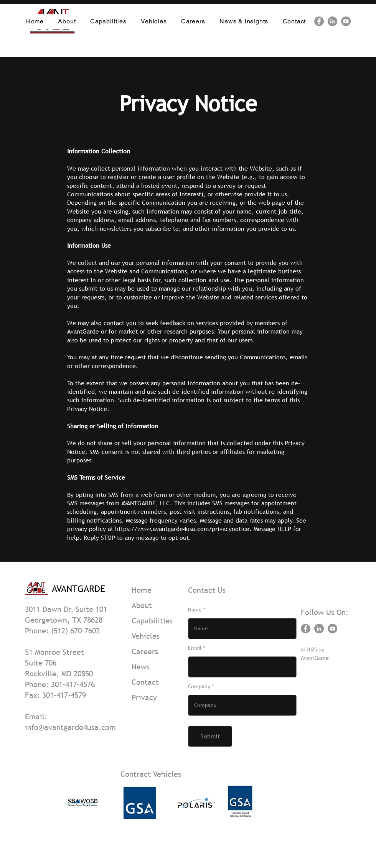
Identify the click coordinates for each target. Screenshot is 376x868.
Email (195, 648)
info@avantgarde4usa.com (70, 727)
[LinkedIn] (332, 21)
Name (195, 610)
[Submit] (210, 736)
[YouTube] (346, 21)
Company (199, 686)
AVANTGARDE (78, 589)
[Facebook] (319, 21)
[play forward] (257, 802)
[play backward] (74, 802)
